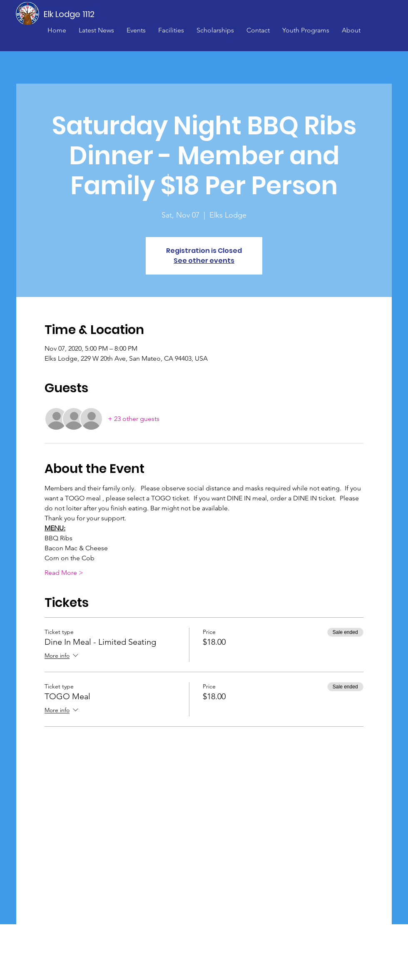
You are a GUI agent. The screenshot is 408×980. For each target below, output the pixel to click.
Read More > (64, 573)
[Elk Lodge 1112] (70, 14)
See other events (204, 261)
